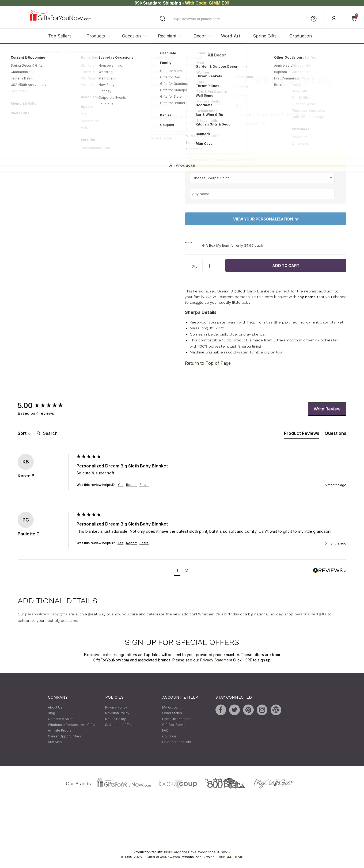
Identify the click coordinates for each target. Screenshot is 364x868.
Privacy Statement (216, 660)
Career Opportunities (65, 736)
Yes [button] (120, 485)
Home (22, 52)
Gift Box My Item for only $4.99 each (233, 246)
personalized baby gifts (46, 614)
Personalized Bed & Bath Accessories (96, 52)
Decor (200, 36)
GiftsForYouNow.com (163, 857)
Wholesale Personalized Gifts (71, 725)
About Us (55, 707)
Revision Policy (117, 713)
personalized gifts (310, 614)
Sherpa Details (201, 312)
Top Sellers (60, 36)
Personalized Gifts (47, 52)
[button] (177, 571)
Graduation (301, 36)
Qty (195, 267)
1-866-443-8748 (230, 857)
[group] (46, 406)
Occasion (131, 36)
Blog (52, 713)
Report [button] (131, 485)
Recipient (167, 36)
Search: (34, 428)
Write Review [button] (327, 409)
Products (96, 36)
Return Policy (115, 719)
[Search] (56, 434)
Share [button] (144, 485)
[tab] (302, 435)
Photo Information (176, 719)
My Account (171, 707)
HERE (247, 660)
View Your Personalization (266, 219)
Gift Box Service (175, 725)
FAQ (165, 730)
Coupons (169, 736)
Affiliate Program (61, 730)
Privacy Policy (116, 707)
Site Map (55, 742)
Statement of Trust (120, 725)
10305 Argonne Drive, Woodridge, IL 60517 (197, 852)
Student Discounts (177, 742)
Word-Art (231, 36)
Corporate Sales (61, 719)
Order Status (172, 713)
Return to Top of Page (208, 363)
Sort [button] (25, 433)
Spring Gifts (265, 36)
